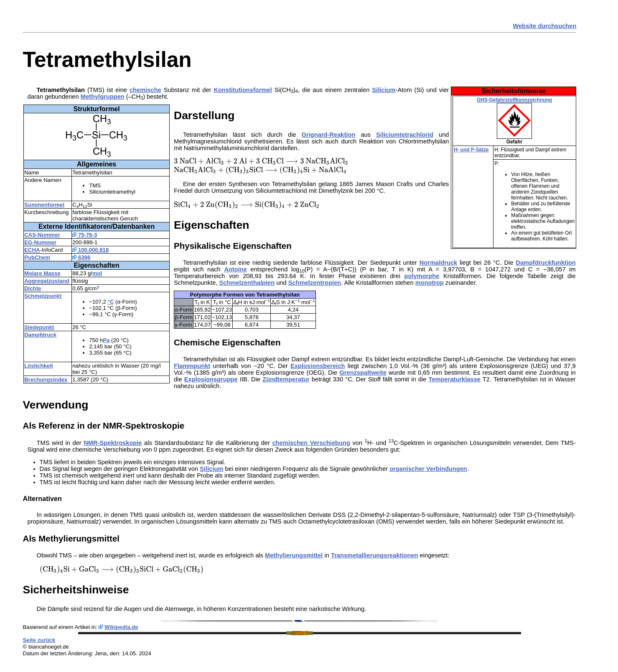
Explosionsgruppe (211, 379)
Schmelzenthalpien (247, 283)
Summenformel (44, 205)
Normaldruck (438, 263)
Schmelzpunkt (43, 296)
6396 (81, 257)
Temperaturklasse (455, 379)
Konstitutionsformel (243, 90)
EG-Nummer (40, 242)
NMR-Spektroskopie (113, 443)
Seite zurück (39, 640)
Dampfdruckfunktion (546, 263)
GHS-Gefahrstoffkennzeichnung (514, 100)
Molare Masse (42, 273)
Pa (106, 340)
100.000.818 (90, 250)
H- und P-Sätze (471, 150)
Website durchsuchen (544, 26)
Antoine (235, 269)
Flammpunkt (192, 366)
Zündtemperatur (286, 379)
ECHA (32, 250)
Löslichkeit (39, 366)
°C (111, 302)
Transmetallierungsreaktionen (375, 555)
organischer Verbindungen (428, 469)
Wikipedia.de (121, 627)
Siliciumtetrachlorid (405, 135)
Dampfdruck (40, 335)
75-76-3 (85, 235)
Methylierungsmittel (294, 555)
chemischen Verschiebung (311, 443)
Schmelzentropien (315, 283)
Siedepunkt (39, 327)
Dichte (33, 288)
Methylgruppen (103, 97)
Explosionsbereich (318, 366)
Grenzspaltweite (363, 373)
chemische (145, 90)
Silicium (384, 90)
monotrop (430, 283)
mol (97, 273)
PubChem (37, 257)
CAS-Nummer (42, 235)
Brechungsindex (46, 379)
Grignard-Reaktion (329, 135)
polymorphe (422, 276)
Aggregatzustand (47, 281)
